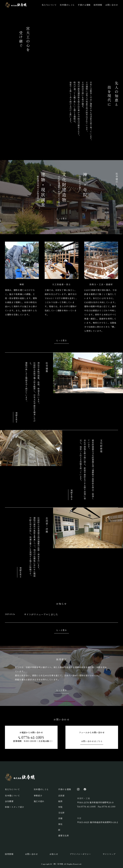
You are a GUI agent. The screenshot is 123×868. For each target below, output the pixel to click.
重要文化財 (64, 835)
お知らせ (54, 854)
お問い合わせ (112, 5)
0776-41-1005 (33, 737)
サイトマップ (109, 854)
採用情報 (98, 5)
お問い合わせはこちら (92, 741)
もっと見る (61, 218)
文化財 (61, 813)
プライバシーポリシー (80, 854)
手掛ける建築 (84, 5)
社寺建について (12, 796)
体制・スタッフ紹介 (15, 807)
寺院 (60, 807)
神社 (60, 824)
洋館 (60, 818)
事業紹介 (38, 796)
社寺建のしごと (67, 5)
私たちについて (49, 5)
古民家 (61, 796)
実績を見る (16, 417)
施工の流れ (39, 801)
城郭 (60, 801)
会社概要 (9, 801)
